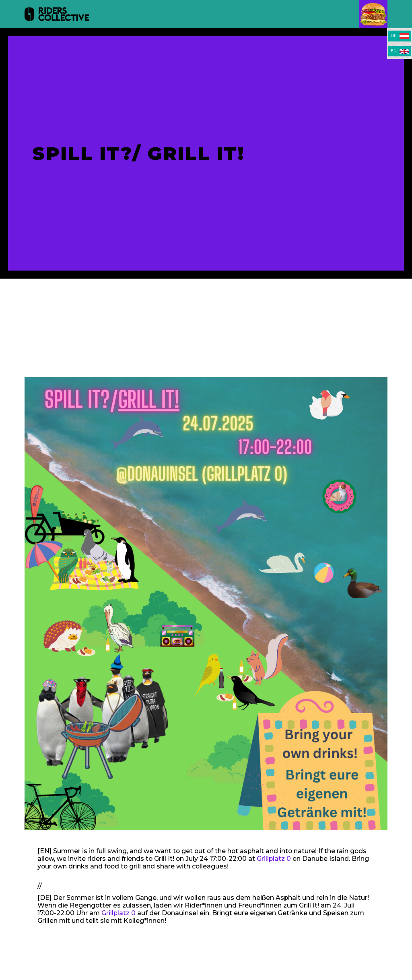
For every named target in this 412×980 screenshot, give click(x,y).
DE (394, 36)
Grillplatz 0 (274, 859)
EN (394, 51)
